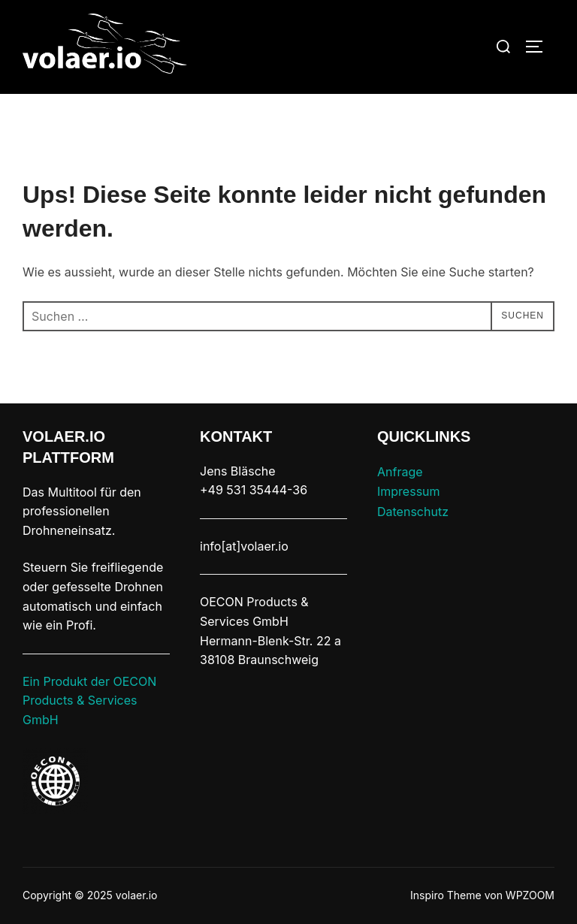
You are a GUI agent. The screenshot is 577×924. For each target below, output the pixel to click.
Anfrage (400, 472)
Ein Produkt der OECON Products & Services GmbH (89, 701)
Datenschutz (413, 512)
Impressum (409, 491)
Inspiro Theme (446, 895)
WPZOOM (530, 895)
